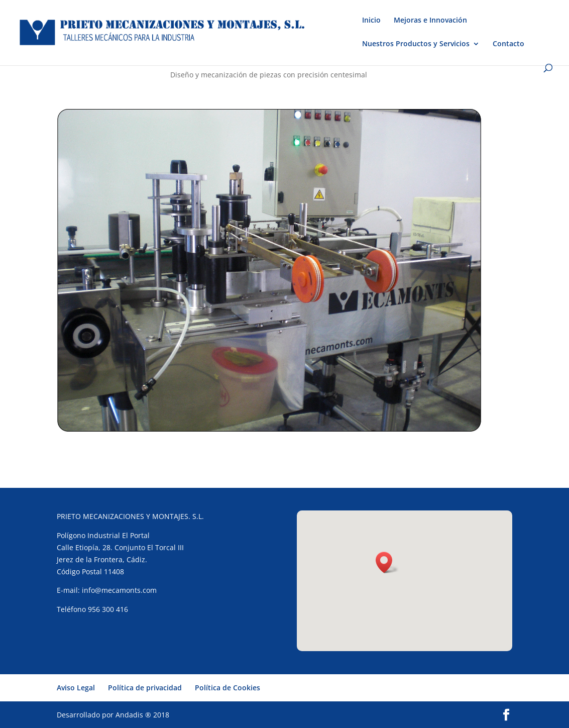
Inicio (371, 21)
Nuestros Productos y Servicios (416, 44)
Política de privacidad (145, 688)
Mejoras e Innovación (430, 21)
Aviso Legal (76, 688)
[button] (387, 562)
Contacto (508, 44)
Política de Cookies (227, 688)
